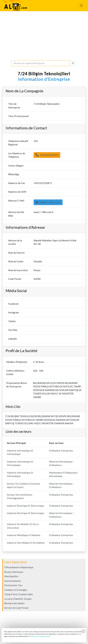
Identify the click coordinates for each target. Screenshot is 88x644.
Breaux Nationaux (14, 572)
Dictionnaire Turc (13, 585)
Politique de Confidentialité (40, 636)
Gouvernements (13, 581)
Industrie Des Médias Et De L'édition (26, 543)
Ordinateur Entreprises (61, 451)
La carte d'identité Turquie (18, 599)
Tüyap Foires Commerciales (19, 594)
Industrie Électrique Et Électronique (25, 506)
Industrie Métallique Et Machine (24, 535)
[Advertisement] (44, 36)
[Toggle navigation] (81, 6)
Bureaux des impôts (14, 603)
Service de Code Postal (16, 608)
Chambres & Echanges (16, 590)
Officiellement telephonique (19, 567)
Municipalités (11, 576)
